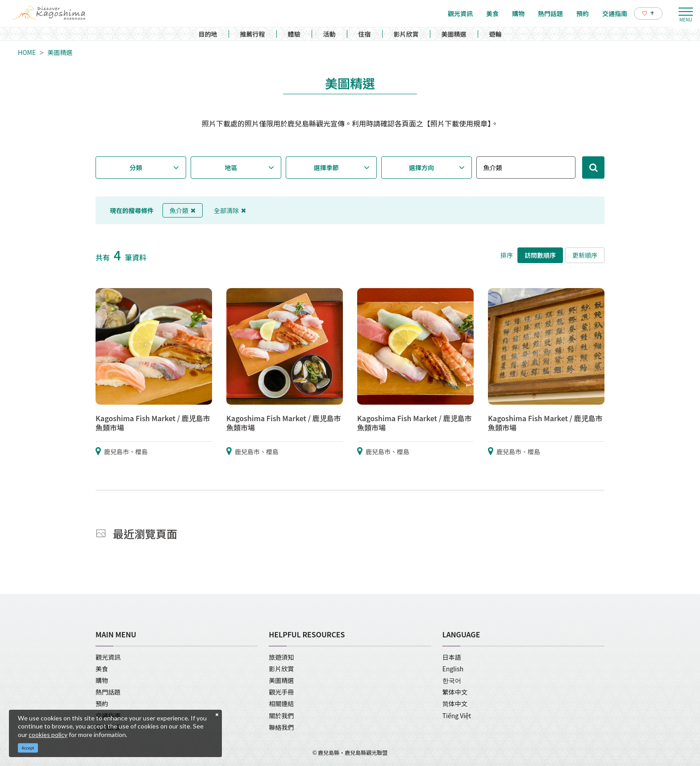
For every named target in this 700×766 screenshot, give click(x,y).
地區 (231, 167)
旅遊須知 (281, 657)
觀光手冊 (281, 692)
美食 (102, 669)
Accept (28, 748)
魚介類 (183, 210)
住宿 (365, 34)
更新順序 (585, 255)
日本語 (452, 657)
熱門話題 (108, 692)
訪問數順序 (540, 255)
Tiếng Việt (457, 716)
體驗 (294, 34)
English (453, 669)
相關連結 (281, 703)
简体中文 (455, 703)
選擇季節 (326, 167)
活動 (329, 34)
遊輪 (496, 34)
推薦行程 (253, 34)
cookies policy (48, 735)
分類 (136, 167)
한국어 (452, 680)
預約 (102, 703)
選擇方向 (421, 167)
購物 (102, 680)
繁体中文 (455, 692)
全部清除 (230, 210)
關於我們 (281, 716)
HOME (27, 52)
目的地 (208, 34)
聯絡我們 (281, 727)
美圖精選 (454, 34)
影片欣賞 (406, 34)
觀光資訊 (108, 657)
